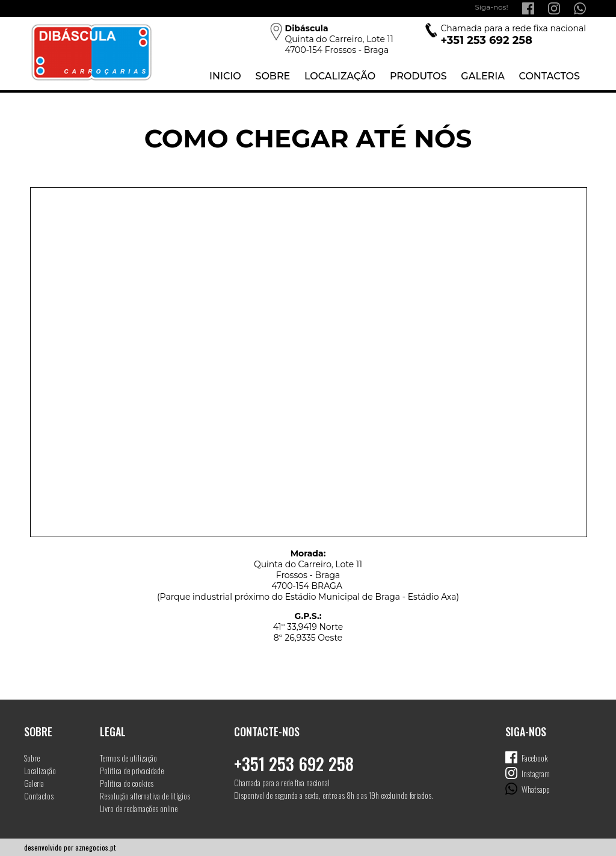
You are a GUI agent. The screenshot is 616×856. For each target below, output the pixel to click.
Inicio (225, 76)
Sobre (273, 76)
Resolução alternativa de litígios (145, 796)
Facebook (535, 758)
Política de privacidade (132, 770)
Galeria (483, 76)
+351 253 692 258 (294, 764)
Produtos (418, 76)
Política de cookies (127, 783)
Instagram (536, 773)
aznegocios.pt (95, 847)
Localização (340, 76)
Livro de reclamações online (139, 808)
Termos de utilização (128, 758)
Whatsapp (536, 789)
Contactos (550, 76)
